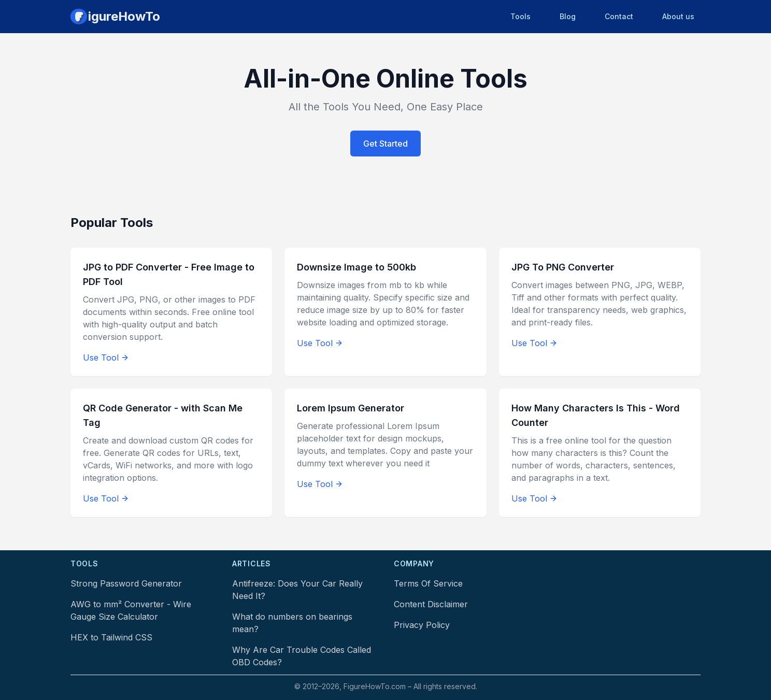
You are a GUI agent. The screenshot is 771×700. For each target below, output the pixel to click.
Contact (619, 16)
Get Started (386, 144)
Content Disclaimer (431, 604)
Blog (568, 16)
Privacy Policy (422, 625)
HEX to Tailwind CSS (111, 637)
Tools (520, 16)
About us (678, 16)
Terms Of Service (428, 583)
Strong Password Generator (126, 583)
